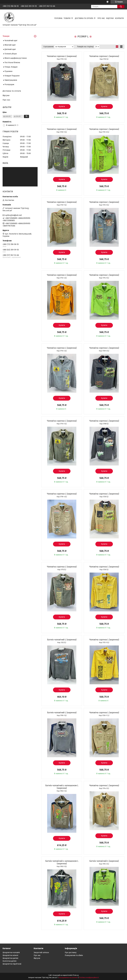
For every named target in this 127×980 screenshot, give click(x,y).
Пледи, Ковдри (11, 67)
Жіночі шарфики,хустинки (16, 58)
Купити (62, 106)
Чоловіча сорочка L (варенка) (62, 56)
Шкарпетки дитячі (10, 958)
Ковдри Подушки (12, 76)
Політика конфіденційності (89, 978)
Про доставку (71, 953)
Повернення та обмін (74, 955)
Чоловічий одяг (11, 41)
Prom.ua (76, 975)
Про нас (101, 18)
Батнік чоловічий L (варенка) (62, 640)
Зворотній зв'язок (41, 953)
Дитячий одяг (10, 49)
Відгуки (110, 18)
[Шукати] (121, 7)
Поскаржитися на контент (68, 978)
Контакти (119, 18)
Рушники (8, 71)
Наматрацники (11, 80)
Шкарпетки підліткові (12, 964)
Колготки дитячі (9, 961)
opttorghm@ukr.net (13, 215)
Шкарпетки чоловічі (11, 953)
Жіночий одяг (10, 45)
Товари (67, 18)
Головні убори (11, 54)
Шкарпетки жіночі (10, 955)
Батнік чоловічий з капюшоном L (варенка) (62, 787)
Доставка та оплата (84, 18)
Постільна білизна (12, 63)
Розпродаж (9, 85)
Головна (58, 18)
